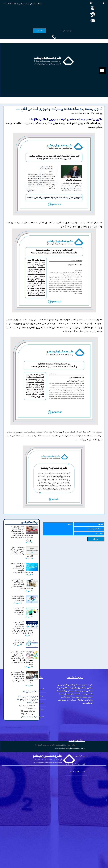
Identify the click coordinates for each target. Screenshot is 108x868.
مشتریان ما (40, 717)
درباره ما (41, 696)
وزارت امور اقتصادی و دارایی (76, 764)
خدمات (41, 703)
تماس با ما (40, 689)
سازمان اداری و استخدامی (76, 756)
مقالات (41, 710)
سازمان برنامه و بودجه (77, 748)
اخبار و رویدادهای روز (78, 113)
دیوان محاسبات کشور (77, 772)
